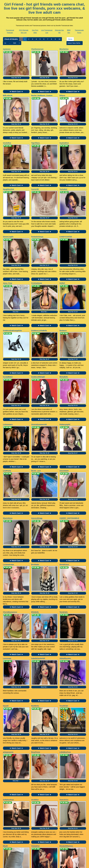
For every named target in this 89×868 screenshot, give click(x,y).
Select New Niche (75, 43)
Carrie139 (35, 172)
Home (70, 39)
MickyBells (64, 336)
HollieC (62, 254)
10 (59, 39)
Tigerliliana (36, 131)
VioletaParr (36, 748)
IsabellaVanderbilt (38, 583)
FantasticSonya (37, 214)
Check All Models (11, 39)
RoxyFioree (36, 665)
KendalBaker (8, 336)
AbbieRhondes (65, 583)
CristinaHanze (37, 254)
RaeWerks (35, 625)
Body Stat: (16, 72)
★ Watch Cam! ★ (16, 86)
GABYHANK (64, 789)
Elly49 (5, 748)
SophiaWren (64, 131)
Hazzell (6, 625)
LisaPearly (7, 419)
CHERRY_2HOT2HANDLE (69, 460)
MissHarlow (64, 49)
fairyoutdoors (36, 789)
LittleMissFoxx (65, 665)
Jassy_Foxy (8, 254)
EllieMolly (35, 543)
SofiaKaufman (8, 707)
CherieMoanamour (10, 543)
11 (5, 43)
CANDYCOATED (66, 214)
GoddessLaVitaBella (39, 296)
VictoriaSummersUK (39, 378)
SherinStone (8, 460)
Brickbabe (35, 501)
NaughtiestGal (8, 172)
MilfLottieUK (8, 90)
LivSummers (8, 378)
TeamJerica (64, 707)
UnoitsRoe (7, 131)
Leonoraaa (7, 583)
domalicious (64, 501)
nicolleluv (35, 707)
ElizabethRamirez (66, 748)
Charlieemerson (37, 49)
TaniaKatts (64, 543)
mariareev (7, 49)
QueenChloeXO (9, 789)
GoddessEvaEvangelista (12, 296)
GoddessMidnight (38, 336)
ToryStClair (64, 625)
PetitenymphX (65, 378)
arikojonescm (8, 665)
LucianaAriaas (9, 501)
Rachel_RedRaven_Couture (42, 90)
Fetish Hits (53, 865)
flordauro (63, 296)
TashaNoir (63, 172)
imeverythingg (37, 460)
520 (15, 43)
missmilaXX (64, 419)
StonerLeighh (8, 214)
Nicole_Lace (36, 419)
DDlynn (62, 90)
